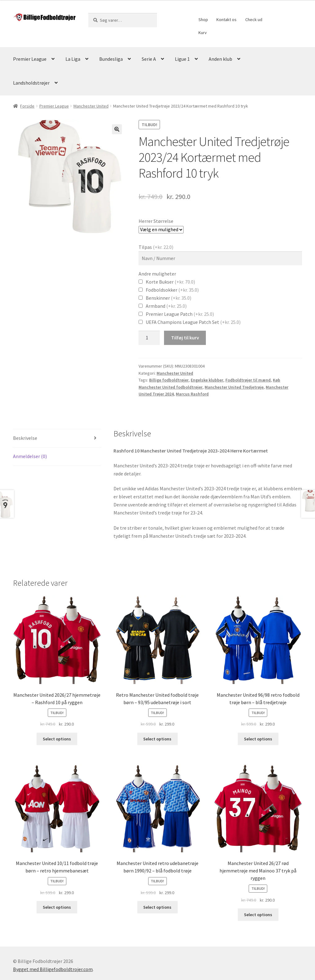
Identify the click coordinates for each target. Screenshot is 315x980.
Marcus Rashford (192, 394)
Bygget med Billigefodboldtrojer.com (53, 969)
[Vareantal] (149, 338)
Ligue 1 (182, 59)
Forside (27, 106)
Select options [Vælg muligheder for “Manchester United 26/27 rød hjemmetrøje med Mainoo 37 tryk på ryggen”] (258, 915)
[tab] (57, 438)
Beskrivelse (25, 438)
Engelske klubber (207, 380)
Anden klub (220, 59)
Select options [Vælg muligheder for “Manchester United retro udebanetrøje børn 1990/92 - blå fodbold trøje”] (157, 907)
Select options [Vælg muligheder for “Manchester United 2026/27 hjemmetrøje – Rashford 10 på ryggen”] (57, 739)
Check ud (254, 20)
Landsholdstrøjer (31, 83)
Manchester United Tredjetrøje (234, 387)
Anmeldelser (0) (30, 456)
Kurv (203, 33)
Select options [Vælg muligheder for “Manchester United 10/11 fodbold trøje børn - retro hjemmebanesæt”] (57, 907)
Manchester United (91, 106)
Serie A (149, 59)
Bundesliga (111, 59)
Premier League (30, 59)
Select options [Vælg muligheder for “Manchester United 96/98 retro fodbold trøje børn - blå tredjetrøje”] (258, 739)
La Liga (73, 59)
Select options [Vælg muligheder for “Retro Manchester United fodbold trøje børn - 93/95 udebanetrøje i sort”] (157, 739)
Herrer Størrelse (156, 221)
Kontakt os (226, 20)
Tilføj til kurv (185, 338)
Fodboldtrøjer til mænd (248, 380)
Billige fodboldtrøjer (169, 380)
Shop (203, 20)
